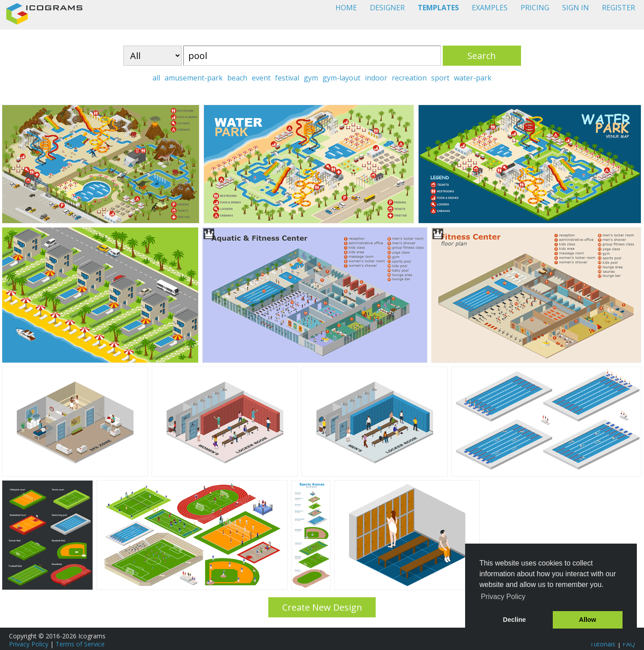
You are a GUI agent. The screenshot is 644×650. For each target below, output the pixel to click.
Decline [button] (515, 620)
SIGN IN (576, 8)
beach (237, 78)
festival (287, 78)
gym (311, 78)
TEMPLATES (438, 8)
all (156, 78)
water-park (473, 78)
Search (482, 56)
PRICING (535, 8)
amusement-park (194, 78)
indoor (376, 78)
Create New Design (322, 607)
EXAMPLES (490, 8)
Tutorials (603, 644)
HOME (346, 8)
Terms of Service (80, 644)
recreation (409, 78)
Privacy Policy (29, 644)
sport (440, 78)
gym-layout (341, 78)
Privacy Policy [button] (503, 597)
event (261, 78)
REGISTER (619, 8)
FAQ (629, 644)
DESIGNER (387, 8)
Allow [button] (588, 620)
